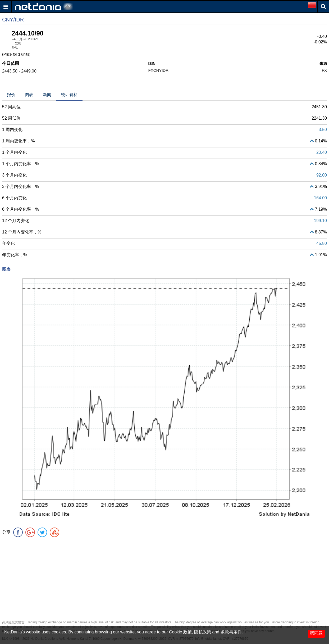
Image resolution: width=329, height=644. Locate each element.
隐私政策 (203, 632)
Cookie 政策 (180, 632)
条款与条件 (231, 632)
